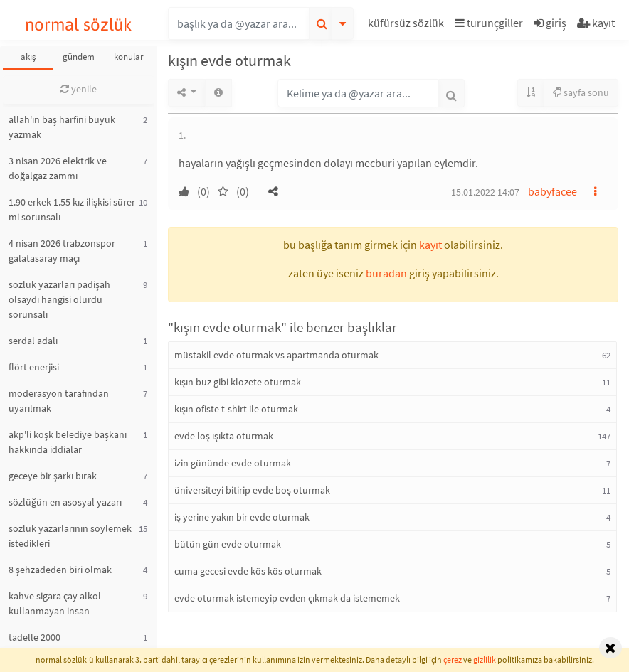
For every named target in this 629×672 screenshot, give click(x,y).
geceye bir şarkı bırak (53, 476)
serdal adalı (33, 341)
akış (28, 57)
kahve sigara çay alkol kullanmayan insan (55, 603)
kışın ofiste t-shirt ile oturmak (236, 409)
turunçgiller (489, 23)
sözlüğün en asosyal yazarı (65, 502)
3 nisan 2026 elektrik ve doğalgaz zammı (58, 168)
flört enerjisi (34, 367)
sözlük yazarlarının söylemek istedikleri (70, 536)
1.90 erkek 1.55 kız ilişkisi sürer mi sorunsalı (72, 209)
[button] (408, 25)
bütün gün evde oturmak (228, 544)
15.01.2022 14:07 (485, 192)
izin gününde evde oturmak (233, 463)
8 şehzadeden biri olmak (60, 570)
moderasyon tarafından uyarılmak (59, 401)
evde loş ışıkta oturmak (224, 436)
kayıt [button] (430, 245)
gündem (79, 57)
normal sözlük (79, 25)
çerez (453, 660)
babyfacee (553, 191)
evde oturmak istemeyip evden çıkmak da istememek (287, 598)
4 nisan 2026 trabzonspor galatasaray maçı (62, 251)
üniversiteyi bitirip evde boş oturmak (252, 490)
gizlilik (485, 660)
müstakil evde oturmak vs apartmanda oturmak (276, 355)
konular (129, 57)
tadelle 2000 (35, 637)
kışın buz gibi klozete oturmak (238, 382)
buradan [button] (386, 273)
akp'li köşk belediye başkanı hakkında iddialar (68, 442)
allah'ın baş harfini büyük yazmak (62, 127)
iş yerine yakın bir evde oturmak (242, 517)
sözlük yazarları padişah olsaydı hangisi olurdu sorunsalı (59, 299)
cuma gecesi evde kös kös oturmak (248, 571)
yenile (79, 89)
